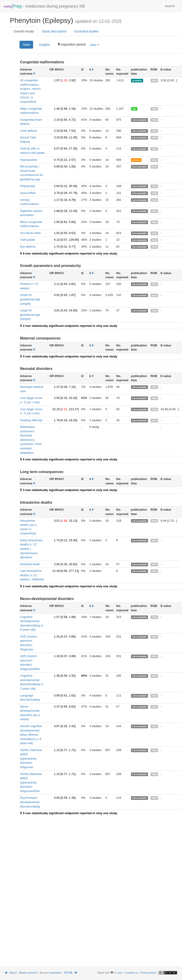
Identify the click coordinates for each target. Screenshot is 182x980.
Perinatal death (30, 564)
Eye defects (28, 247)
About (13, 973)
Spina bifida (28, 193)
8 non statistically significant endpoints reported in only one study (69, 253)
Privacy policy (148, 973)
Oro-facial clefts (30, 233)
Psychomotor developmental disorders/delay (30, 802)
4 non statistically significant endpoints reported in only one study (69, 356)
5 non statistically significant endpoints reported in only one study (69, 813)
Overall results (24, 31)
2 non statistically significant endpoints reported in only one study (69, 326)
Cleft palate (28, 240)
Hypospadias (29, 160)
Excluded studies (87, 31)
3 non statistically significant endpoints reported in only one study (69, 490)
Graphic (44, 45)
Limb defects (28, 131)
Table (26, 45)
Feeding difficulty (31, 420)
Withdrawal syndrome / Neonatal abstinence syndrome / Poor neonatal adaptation (31, 440)
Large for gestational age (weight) (30, 315)
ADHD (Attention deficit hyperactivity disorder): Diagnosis (31, 759)
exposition (55, 973)
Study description (54, 31)
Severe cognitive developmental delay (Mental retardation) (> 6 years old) (31, 735)
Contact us (131, 973)
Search (170, 6)
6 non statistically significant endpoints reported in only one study (69, 459)
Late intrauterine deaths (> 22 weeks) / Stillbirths (32, 575)
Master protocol (28, 973)
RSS (68, 973)
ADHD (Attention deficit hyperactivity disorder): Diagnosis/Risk (31, 783)
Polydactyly (28, 186)
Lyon (120, 973)
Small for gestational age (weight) (30, 299)
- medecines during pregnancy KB (44, 6)
